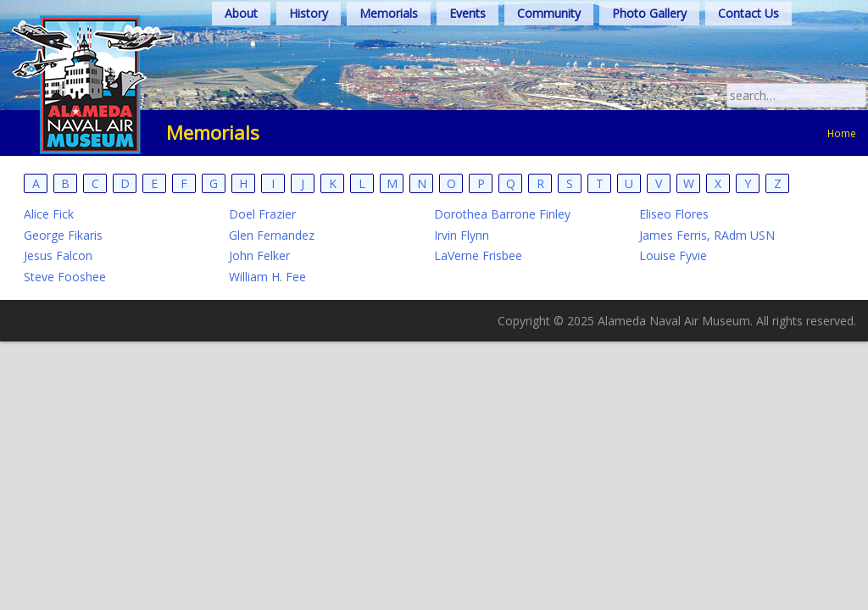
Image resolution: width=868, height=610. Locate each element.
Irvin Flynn (462, 235)
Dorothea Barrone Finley (502, 214)
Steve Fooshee (65, 277)
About (241, 13)
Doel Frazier (262, 214)
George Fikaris (63, 235)
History (309, 13)
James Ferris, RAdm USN (707, 235)
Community (549, 13)
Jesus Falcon (58, 255)
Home (842, 133)
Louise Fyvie (673, 255)
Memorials (389, 13)
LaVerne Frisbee (478, 255)
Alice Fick (49, 214)
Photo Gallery (649, 13)
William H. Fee (267, 277)
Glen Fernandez (272, 235)
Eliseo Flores (674, 214)
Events (467, 13)
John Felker (259, 255)
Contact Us (748, 13)
